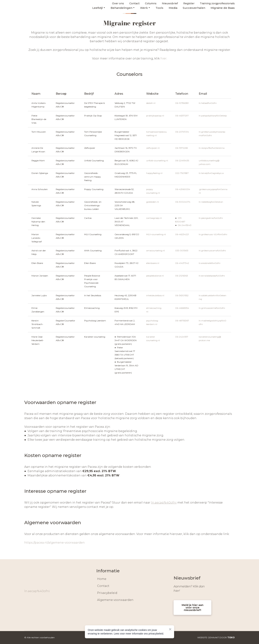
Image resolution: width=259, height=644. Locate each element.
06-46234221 (182, 234)
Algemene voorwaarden (115, 600)
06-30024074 (183, 202)
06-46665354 (182, 308)
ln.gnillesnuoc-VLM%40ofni (213, 234)
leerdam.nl (152, 324)
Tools (159, 8)
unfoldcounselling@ (209, 161)
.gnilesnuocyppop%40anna (213, 189)
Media (173, 8)
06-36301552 (182, 295)
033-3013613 (182, 251)
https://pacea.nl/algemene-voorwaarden (54, 543)
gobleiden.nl (153, 202)
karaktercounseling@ (210, 337)
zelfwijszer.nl (153, 148)
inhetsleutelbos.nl (155, 295)
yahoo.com (205, 164)
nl (200, 193)
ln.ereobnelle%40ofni (210, 263)
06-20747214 (182, 132)
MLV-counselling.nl (156, 234)
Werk (144, 8)
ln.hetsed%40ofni (208, 103)
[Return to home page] (35, 6)
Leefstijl (98, 8)
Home (102, 579)
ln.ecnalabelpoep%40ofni (212, 276)
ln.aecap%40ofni (37, 591)
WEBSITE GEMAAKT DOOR (216, 637)
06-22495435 (182, 161)
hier (163, 58)
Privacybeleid (107, 593)
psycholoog (152, 321)
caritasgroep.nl (154, 218)
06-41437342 (182, 263)
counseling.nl (153, 193)
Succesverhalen (194, 8)
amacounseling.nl (155, 251)
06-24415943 (185, 225)
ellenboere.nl (153, 263)
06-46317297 (182, 116)
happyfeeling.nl (154, 173)
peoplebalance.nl (155, 276)
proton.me (204, 340)
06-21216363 (182, 276)
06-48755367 (182, 321)
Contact (103, 586)
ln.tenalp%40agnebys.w (211, 173)
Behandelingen (121, 8)
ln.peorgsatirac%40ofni (211, 218)
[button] (27, 602)
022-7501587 (182, 173)
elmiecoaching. (154, 308)
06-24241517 (182, 337)
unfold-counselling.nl (157, 161)
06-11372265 (181, 148)
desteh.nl (151, 103)
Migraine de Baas (223, 8)
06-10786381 (182, 103)
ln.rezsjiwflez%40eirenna (212, 148)
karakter (151, 337)
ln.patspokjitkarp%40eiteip (213, 116)
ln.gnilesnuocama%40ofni (212, 251)
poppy (150, 189)
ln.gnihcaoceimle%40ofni (212, 308)
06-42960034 (183, 189)
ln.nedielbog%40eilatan (211, 202)
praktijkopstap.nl (155, 116)
